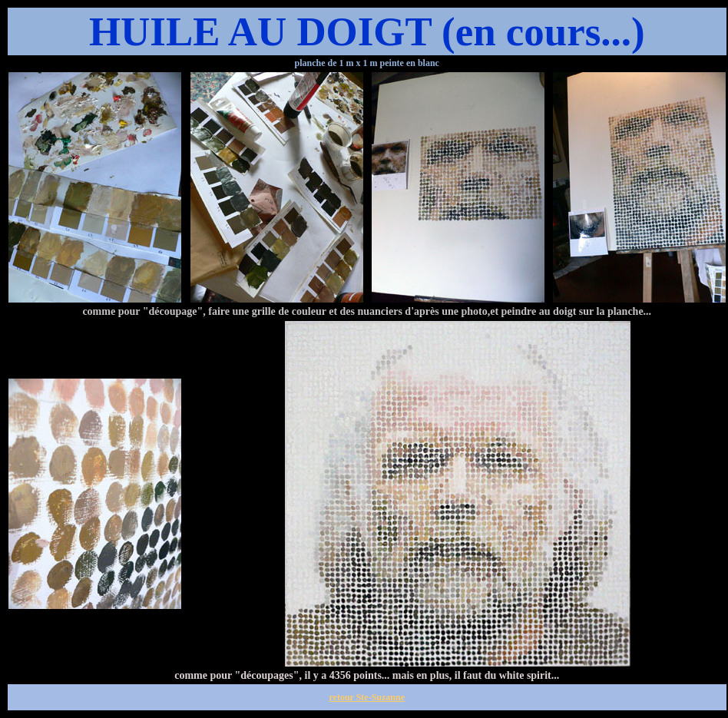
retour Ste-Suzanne (367, 697)
